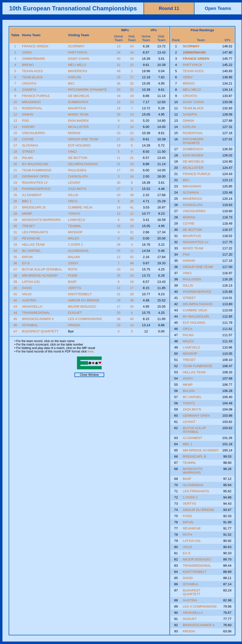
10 (15, 102)
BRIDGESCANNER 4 (38, 319)
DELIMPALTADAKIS (83, 164)
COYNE (28, 139)
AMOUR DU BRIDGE (84, 300)
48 (132, 263)
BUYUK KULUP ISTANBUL (42, 269)
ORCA (73, 201)
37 (15, 269)
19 (132, 96)
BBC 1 (27, 201)
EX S (26, 263)
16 (119, 96)
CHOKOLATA (78, 176)
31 (15, 232)
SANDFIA (29, 90)
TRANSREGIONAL (36, 313)
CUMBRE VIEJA (80, 207)
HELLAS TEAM (33, 245)
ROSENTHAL (32, 108)
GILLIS (73, 195)
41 (132, 207)
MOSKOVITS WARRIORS (41, 220)
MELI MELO (77, 65)
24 (132, 46)
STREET (29, 152)
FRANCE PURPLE (36, 96)
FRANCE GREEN (35, 46)
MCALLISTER (78, 127)
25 (15, 195)
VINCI (73, 152)
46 (15, 325)
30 (119, 183)
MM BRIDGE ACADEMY (40, 276)
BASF (72, 282)
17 (132, 77)
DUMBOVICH (78, 102)
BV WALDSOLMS (35, 164)
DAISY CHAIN (79, 59)
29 (119, 114)
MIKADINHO (31, 102)
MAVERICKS (78, 71)
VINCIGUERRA (34, 133)
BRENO (28, 65)
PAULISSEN (77, 170)
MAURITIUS (77, 108)
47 (15, 331)
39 (132, 195)
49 (119, 71)
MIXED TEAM (78, 114)
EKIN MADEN (78, 121)
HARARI (28, 127)
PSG (25, 121)
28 (15, 214)
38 (15, 276)
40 (119, 59)
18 (132, 59)
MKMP (27, 214)
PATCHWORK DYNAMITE (87, 90)
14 (15, 127)
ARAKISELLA (32, 307)
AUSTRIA (29, 300)
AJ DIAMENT (32, 195)
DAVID (27, 288)
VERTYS (75, 288)
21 (119, 65)
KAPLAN (75, 77)
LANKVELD (77, 220)
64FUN (27, 257)
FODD (73, 276)
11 (15, 108)
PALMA (27, 158)
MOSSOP (75, 232)
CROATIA (29, 83)
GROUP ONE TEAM (83, 139)
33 (119, 90)
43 (15, 307)
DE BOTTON (78, 158)
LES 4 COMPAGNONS (85, 319)
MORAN (74, 133)
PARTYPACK (78, 52)
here (91, 351)
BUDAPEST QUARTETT (40, 331)
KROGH (74, 325)
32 (132, 90)
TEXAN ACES (32, 71)
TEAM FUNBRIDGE (37, 170)
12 (15, 114)
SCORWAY (76, 46)
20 (132, 83)
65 (132, 238)
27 (119, 189)
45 (15, 319)
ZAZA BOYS (77, 189)
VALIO (27, 294)
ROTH (73, 269)
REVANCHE (31, 238)
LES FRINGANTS (35, 232)
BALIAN (74, 257)
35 (15, 257)
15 (119, 102)
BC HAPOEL (31, 251)
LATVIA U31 (31, 282)
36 (119, 83)
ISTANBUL (30, 325)
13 (119, 46)
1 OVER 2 (75, 245)
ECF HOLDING (79, 145)
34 (132, 52)
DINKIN (28, 114)
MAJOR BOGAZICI (82, 307)
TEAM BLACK (32, 77)
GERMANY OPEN (36, 176)
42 (132, 257)
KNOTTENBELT (80, 294)
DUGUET (75, 313)
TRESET (29, 226)
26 (15, 201)
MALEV (74, 238)
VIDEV (27, 52)
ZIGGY (73, 263)
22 (132, 65)
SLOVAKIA (30, 145)
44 (15, 313)
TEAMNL (75, 226)
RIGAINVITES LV (35, 183)
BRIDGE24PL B (34, 207)
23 (119, 77)
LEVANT (74, 183)
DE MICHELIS (79, 96)
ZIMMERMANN (33, 59)
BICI (71, 83)
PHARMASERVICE (36, 189)
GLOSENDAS (78, 251)
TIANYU (74, 214)
